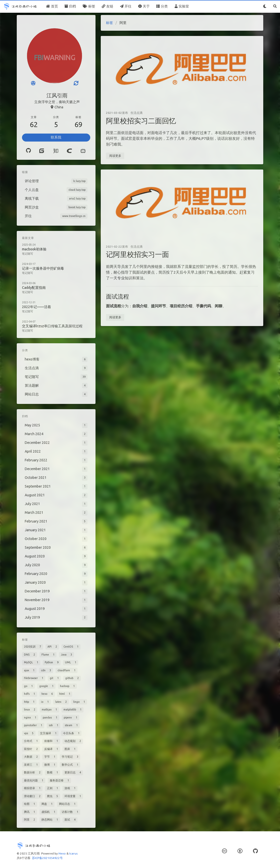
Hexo (62, 853)
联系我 (56, 137)
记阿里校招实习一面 (137, 254)
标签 (109, 23)
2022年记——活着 (36, 307)
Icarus (73, 853)
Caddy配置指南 (34, 288)
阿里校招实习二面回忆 (141, 121)
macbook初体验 (34, 249)
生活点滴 (136, 113)
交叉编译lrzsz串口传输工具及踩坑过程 (52, 326)
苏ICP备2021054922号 (47, 858)
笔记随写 (27, 254)
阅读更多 (115, 156)
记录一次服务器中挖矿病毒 (43, 268)
